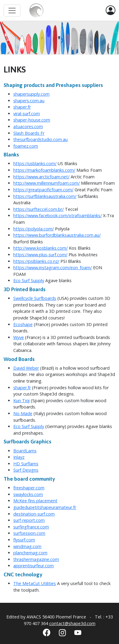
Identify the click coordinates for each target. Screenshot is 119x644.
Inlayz (19, 457)
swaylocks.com (28, 494)
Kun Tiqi (21, 401)
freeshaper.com (29, 488)
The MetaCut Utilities (35, 583)
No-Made (23, 413)
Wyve (19, 337)
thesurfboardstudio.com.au (40, 139)
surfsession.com (29, 533)
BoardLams (25, 451)
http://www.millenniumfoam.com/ (47, 183)
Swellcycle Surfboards (35, 298)
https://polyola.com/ (34, 229)
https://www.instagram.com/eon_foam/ (53, 268)
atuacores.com (28, 126)
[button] (111, 11)
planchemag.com (30, 553)
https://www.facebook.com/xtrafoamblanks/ (58, 216)
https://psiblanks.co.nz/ (36, 261)
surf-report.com (29, 520)
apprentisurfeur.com (34, 566)
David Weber (26, 368)
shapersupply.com (31, 94)
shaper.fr (22, 107)
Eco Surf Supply (29, 280)
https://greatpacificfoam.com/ (43, 190)
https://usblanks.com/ (35, 163)
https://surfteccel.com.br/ (39, 209)
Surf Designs (26, 470)
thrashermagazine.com (36, 559)
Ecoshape (23, 324)
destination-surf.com (34, 514)
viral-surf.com (27, 114)
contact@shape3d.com (72, 623)
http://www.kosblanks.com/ (40, 248)
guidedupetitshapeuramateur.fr (45, 507)
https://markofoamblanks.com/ (44, 170)
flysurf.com (24, 540)
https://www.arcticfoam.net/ (41, 177)
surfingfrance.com (31, 527)
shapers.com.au (29, 101)
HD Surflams (26, 464)
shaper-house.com (32, 120)
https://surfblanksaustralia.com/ (45, 196)
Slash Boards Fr (29, 133)
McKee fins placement (35, 501)
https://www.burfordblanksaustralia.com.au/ (57, 235)
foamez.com (26, 146)
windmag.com (27, 546)
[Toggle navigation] (12, 11)
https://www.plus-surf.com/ (40, 255)
